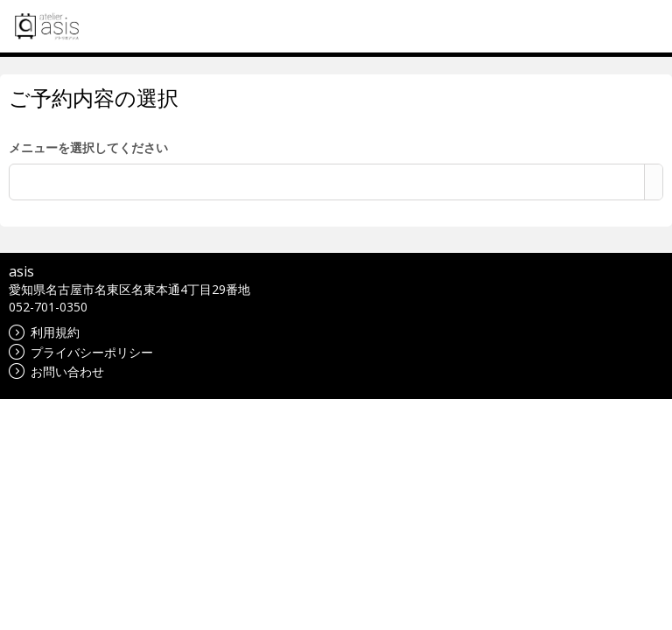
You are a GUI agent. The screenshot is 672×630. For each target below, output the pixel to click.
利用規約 (44, 332)
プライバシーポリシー (81, 352)
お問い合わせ (56, 371)
